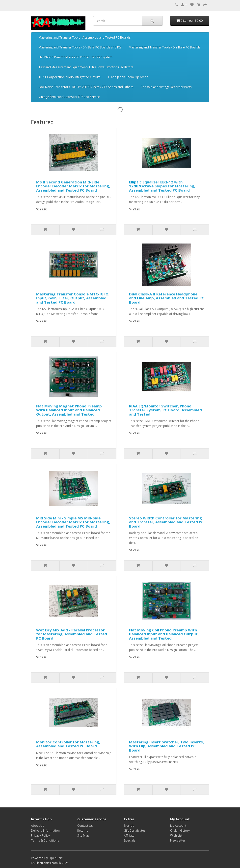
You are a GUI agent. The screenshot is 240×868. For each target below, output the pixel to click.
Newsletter (178, 840)
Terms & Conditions (45, 840)
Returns (83, 831)
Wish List (176, 835)
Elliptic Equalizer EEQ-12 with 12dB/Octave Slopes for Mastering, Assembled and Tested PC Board (162, 186)
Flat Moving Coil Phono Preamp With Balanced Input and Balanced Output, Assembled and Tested (164, 634)
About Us (38, 826)
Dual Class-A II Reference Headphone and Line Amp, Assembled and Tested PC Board (167, 298)
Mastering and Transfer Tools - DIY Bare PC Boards (165, 47)
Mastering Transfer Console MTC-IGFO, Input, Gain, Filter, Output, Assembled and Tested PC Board (73, 298)
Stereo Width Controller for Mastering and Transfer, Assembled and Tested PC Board (166, 522)
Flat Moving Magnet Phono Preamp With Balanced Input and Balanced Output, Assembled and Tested (69, 410)
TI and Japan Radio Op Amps (128, 77)
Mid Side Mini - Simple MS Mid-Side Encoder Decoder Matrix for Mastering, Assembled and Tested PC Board (73, 522)
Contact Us (85, 826)
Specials (130, 840)
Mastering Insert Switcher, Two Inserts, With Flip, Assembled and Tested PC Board (166, 746)
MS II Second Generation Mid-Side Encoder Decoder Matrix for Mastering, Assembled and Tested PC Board (73, 186)
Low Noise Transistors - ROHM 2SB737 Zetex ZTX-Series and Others (86, 87)
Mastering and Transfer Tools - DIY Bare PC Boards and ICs (80, 47)
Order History (180, 831)
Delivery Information (45, 831)
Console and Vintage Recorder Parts (166, 87)
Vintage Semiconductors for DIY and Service (69, 97)
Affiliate (129, 835)
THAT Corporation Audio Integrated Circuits (69, 77)
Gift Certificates (135, 831)
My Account (178, 826)
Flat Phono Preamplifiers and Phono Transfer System (76, 57)
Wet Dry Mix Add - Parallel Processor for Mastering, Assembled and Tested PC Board (72, 634)
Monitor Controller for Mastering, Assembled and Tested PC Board (68, 744)
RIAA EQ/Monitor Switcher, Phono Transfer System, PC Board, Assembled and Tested (165, 410)
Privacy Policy (40, 835)
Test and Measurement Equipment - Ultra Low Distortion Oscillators (86, 67)
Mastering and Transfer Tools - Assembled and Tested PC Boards (85, 37)
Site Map (83, 835)
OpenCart (55, 858)
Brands (129, 826)
